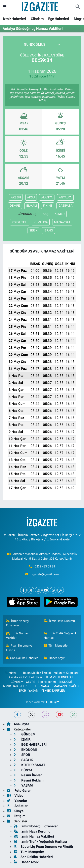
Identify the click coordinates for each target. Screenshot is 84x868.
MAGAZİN (60, 686)
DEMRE (15, 206)
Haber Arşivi (55, 658)
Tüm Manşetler (56, 646)
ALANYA (47, 197)
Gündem (37, 19)
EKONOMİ (65, 682)
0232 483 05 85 (45, 566)
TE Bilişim (52, 702)
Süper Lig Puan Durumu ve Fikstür (44, 847)
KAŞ (46, 214)
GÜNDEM (17, 682)
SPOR (22, 691)
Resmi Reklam (29, 780)
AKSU (31, 197)
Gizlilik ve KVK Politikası (26, 677)
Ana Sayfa (18, 724)
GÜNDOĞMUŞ (27, 214)
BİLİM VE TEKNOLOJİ (59, 677)
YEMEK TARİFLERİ (53, 691)
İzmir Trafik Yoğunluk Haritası (60, 636)
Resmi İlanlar (28, 775)
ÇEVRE (31, 682)
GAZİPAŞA (66, 206)
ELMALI (32, 206)
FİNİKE (48, 206)
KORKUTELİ (20, 222)
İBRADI (48, 230)
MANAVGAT (62, 222)
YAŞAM (34, 691)
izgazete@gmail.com (45, 574)
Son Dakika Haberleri (22, 658)
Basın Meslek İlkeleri (37, 673)
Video (15, 796)
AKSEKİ (16, 197)
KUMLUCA (41, 222)
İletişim (16, 816)
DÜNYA (23, 770)
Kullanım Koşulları (66, 673)
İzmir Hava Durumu (59, 621)
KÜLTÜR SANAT (40, 686)
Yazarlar (17, 801)
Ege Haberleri (59, 19)
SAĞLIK (74, 686)
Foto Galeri (19, 791)
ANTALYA (65, 197)
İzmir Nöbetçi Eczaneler (18, 623)
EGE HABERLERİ (30, 744)
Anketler (17, 806)
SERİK (33, 230)
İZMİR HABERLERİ (15, 686)
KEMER (60, 214)
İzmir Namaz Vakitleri (17, 636)
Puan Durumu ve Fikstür (19, 648)
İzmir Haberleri (14, 19)
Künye (10, 673)
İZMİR (22, 739)
